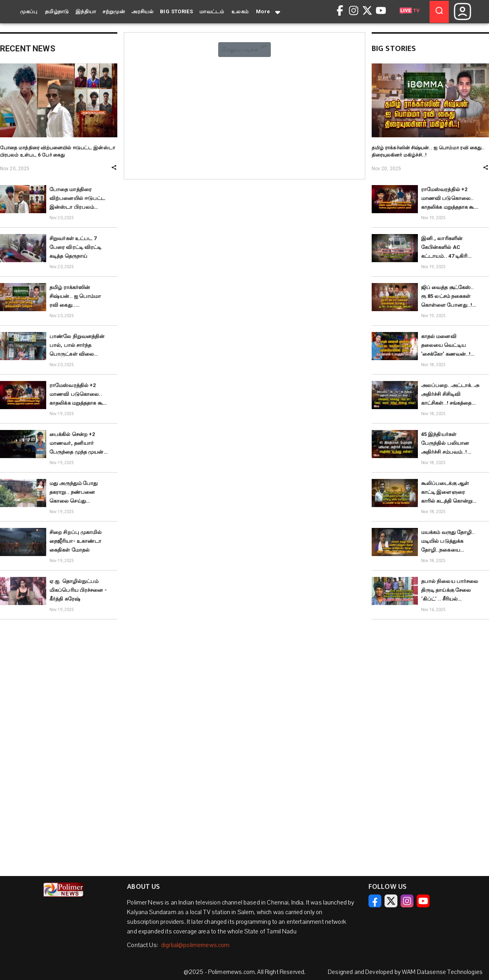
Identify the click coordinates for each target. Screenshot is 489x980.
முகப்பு (29, 11)
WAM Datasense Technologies (442, 972)
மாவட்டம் (212, 11)
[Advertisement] (59, 746)
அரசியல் (142, 11)
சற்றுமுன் (114, 11)
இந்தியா (86, 11)
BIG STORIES (176, 11)
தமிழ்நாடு (57, 11)
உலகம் (240, 11)
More (269, 12)
